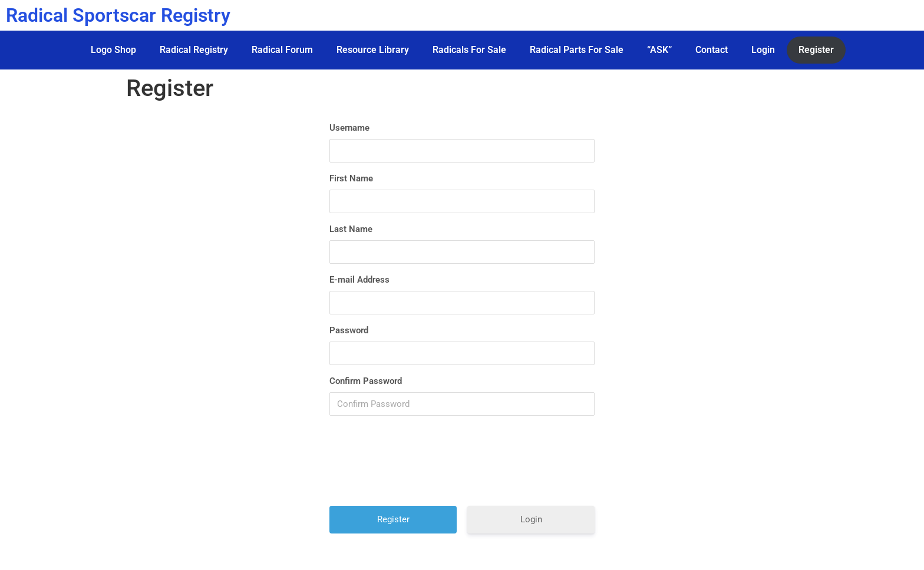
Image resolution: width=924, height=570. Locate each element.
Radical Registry (194, 50)
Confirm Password (366, 381)
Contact (712, 50)
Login (763, 50)
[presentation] (463, 465)
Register (816, 50)
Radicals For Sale (469, 50)
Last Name (351, 229)
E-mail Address (359, 280)
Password (349, 330)
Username (349, 128)
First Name (351, 178)
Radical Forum (282, 50)
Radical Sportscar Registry (118, 15)
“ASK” (659, 50)
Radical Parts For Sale (577, 50)
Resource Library (373, 50)
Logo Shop (113, 50)
